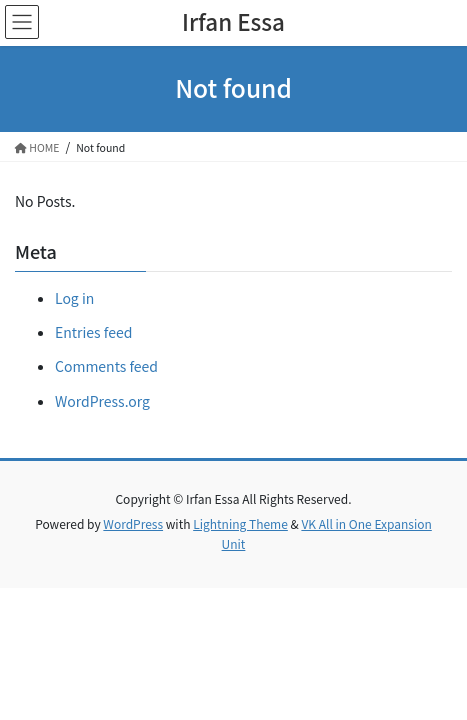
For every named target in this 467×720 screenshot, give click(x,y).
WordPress (133, 523)
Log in (74, 298)
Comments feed (106, 366)
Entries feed (93, 332)
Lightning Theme (240, 523)
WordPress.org (102, 401)
